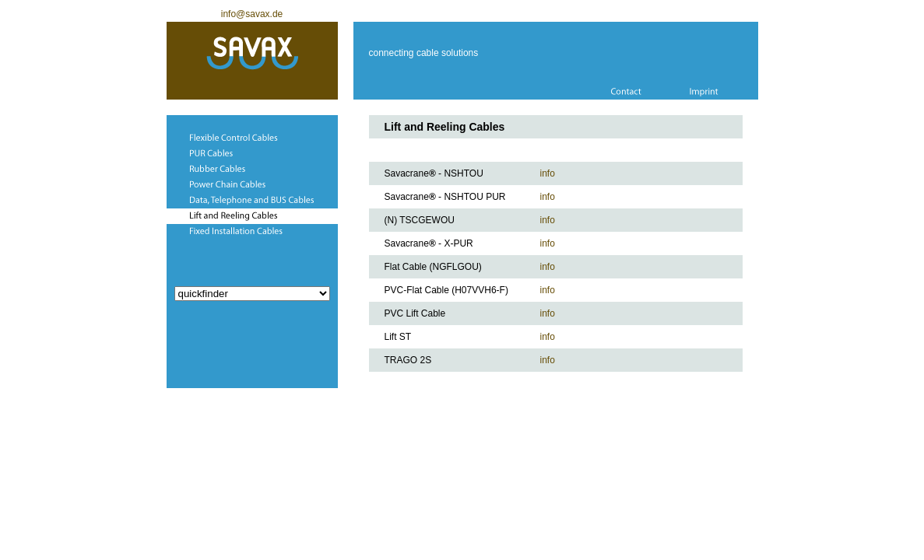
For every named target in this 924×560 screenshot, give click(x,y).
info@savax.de (252, 14)
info (548, 173)
